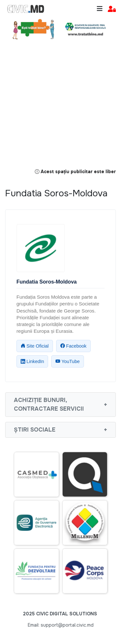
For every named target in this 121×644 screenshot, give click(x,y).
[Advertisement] (60, 108)
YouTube (68, 361)
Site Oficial (35, 346)
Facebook (73, 346)
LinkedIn (32, 361)
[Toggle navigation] (100, 9)
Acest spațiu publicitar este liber (75, 172)
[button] (112, 9)
